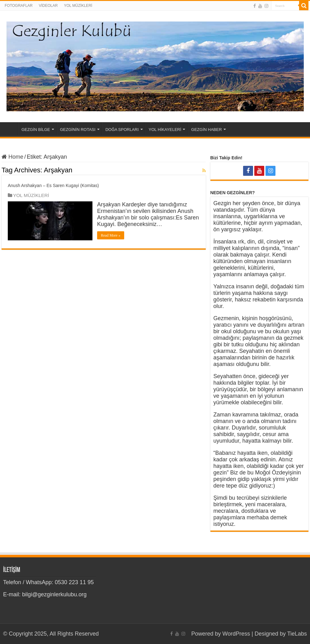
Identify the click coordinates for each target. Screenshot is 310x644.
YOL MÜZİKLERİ (78, 6)
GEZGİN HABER (206, 130)
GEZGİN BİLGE (36, 130)
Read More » (111, 235)
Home (10, 129)
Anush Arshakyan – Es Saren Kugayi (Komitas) (53, 185)
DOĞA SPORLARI (122, 130)
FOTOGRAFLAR (19, 6)
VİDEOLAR (48, 6)
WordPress (236, 634)
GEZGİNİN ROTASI (78, 130)
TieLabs (297, 634)
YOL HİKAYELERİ (165, 130)
